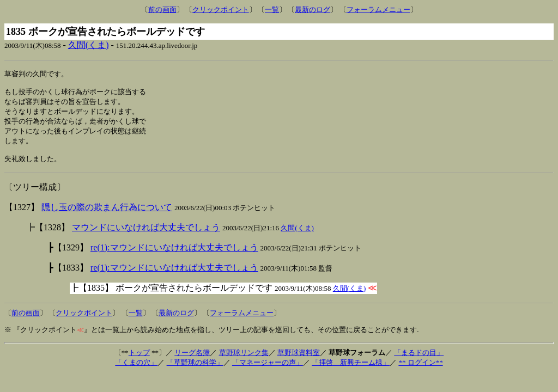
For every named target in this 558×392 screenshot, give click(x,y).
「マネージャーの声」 (268, 370)
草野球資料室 (299, 360)
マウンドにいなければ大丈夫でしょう (146, 235)
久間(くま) (89, 45)
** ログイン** (420, 370)
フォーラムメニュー (378, 10)
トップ (139, 360)
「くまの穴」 (136, 370)
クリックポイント (221, 10)
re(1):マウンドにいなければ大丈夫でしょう (174, 255)
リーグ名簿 (192, 360)
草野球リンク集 (244, 360)
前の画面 (162, 10)
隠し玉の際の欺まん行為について (107, 215)
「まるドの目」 (419, 360)
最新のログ (313, 10)
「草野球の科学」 (195, 370)
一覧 (272, 10)
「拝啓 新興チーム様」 (351, 370)
